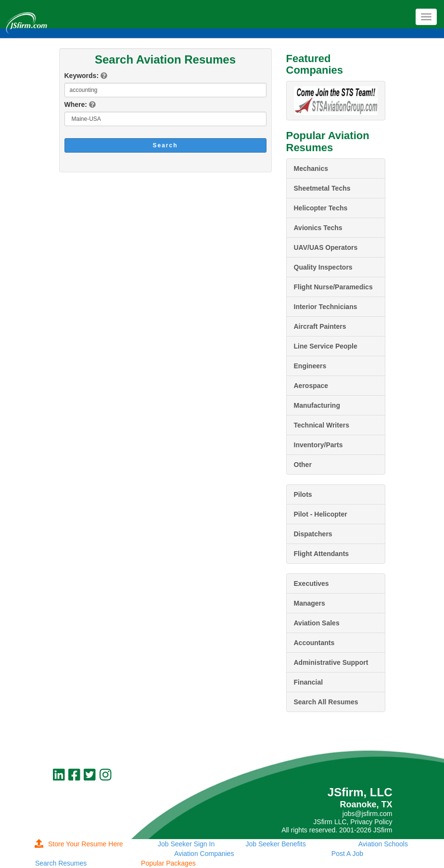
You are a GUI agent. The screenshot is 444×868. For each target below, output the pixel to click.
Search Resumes (61, 863)
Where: (76, 104)
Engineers (310, 366)
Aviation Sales (317, 623)
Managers (310, 603)
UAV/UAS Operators (326, 247)
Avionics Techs (318, 228)
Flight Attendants (322, 554)
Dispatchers (313, 534)
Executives (311, 583)
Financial (309, 682)
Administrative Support (331, 662)
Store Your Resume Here (79, 844)
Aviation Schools (383, 844)
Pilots (303, 494)
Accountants (314, 643)
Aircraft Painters (320, 326)
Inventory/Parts (318, 445)
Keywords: (82, 76)
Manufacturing (317, 405)
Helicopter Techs (321, 208)
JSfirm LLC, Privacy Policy (353, 822)
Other (303, 465)
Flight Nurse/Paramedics (333, 287)
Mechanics (311, 168)
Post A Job (347, 854)
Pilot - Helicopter (321, 514)
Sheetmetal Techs (322, 188)
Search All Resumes (326, 702)
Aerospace (311, 386)
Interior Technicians (326, 307)
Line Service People (326, 346)
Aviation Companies (204, 854)
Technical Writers (322, 425)
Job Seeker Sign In (186, 844)
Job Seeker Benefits (275, 844)
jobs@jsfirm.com (368, 814)
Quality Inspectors (323, 267)
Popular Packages (168, 863)
